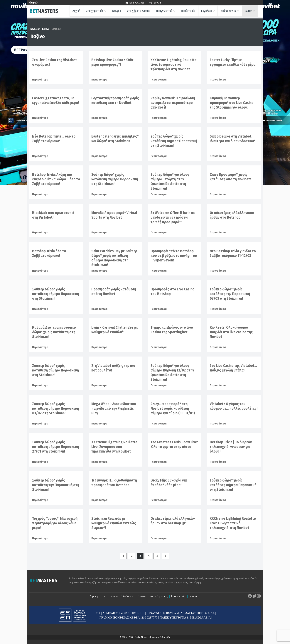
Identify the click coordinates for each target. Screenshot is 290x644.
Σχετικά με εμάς (159, 596)
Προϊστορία (188, 11)
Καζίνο (46, 29)
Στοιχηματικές (95, 11)
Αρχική (76, 11)
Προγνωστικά (164, 11)
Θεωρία (117, 11)
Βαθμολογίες (228, 11)
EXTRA (248, 11)
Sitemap (194, 596)
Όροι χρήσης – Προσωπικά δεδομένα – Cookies (118, 596)
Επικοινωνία (178, 596)
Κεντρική (35, 29)
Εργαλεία (207, 11)
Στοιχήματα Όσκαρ (139, 11)
